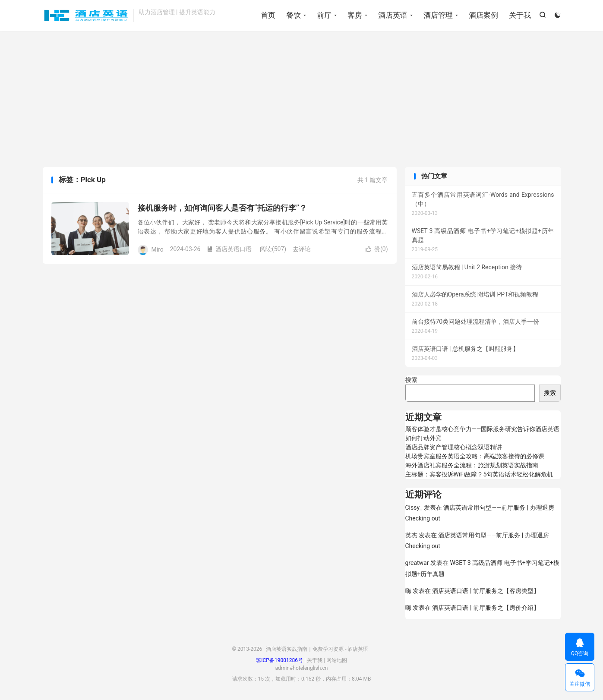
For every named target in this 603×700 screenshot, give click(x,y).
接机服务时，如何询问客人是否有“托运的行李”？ (223, 208)
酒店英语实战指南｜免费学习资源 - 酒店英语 (86, 16)
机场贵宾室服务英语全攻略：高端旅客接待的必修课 (475, 456)
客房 (355, 15)
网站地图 (337, 660)
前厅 (324, 15)
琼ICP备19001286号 (279, 660)
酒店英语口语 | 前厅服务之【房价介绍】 (486, 608)
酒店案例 (483, 15)
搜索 (411, 380)
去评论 (302, 249)
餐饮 (294, 15)
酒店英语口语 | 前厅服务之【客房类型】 (486, 591)
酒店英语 (393, 15)
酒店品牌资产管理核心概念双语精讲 (454, 447)
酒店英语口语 (229, 249)
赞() (377, 249)
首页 (268, 15)
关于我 (520, 15)
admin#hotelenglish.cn (302, 668)
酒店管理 (438, 15)
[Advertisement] (302, 100)
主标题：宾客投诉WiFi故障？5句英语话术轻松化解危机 (479, 474)
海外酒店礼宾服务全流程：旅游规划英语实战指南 (472, 465)
